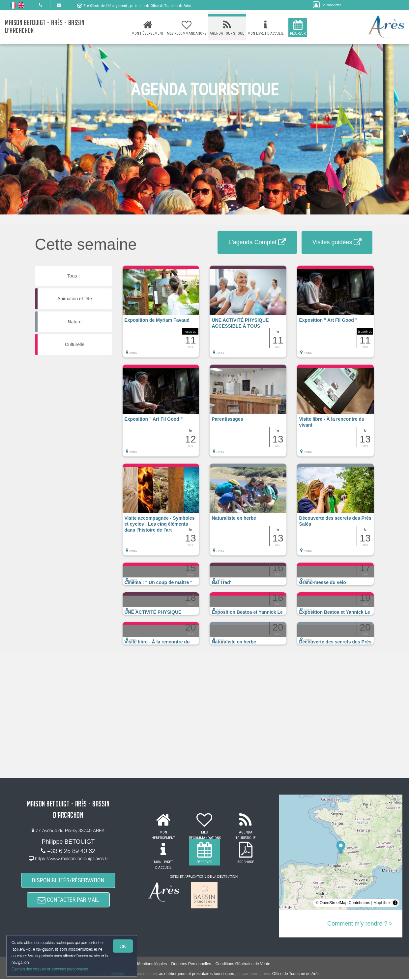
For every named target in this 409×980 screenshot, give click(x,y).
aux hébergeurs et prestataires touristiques (196, 975)
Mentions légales (152, 965)
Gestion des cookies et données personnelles (50, 969)
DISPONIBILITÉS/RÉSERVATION (68, 881)
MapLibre (382, 903)
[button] (161, 315)
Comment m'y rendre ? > (360, 924)
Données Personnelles (191, 965)
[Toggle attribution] (395, 903)
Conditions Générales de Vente (243, 965)
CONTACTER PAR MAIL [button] (68, 901)
